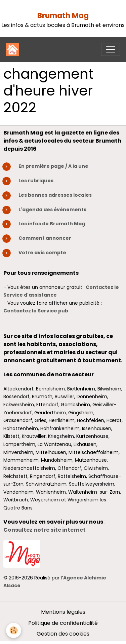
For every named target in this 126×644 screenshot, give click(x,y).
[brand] (14, 49)
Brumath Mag (63, 16)
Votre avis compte (42, 253)
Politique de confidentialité (63, 623)
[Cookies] (14, 630)
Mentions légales (63, 612)
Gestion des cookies (63, 634)
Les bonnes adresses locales (55, 195)
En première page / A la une (53, 166)
